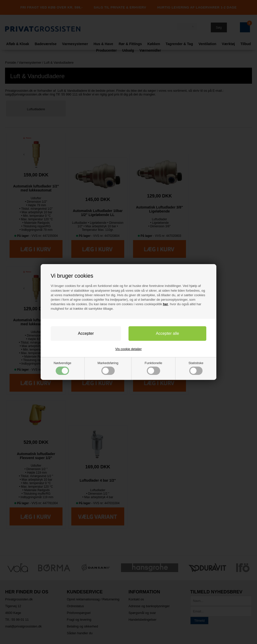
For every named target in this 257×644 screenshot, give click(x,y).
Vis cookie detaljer (128, 349)
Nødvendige (62, 368)
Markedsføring (108, 368)
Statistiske (196, 368)
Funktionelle (153, 368)
